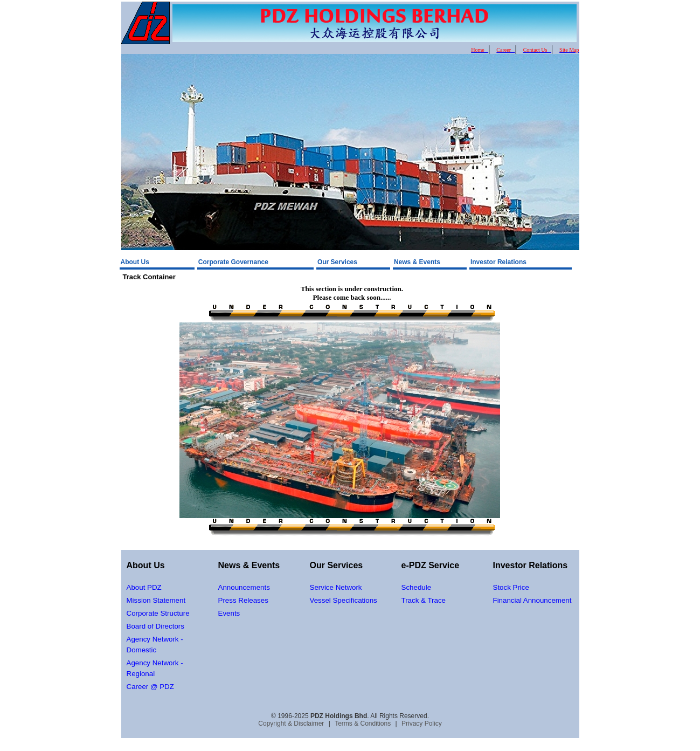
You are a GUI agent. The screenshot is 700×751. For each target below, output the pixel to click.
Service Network (336, 587)
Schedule (417, 587)
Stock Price (511, 587)
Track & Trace (424, 600)
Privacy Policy (422, 724)
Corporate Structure (158, 613)
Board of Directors (155, 626)
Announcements (244, 587)
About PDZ (144, 587)
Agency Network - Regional (155, 668)
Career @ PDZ (150, 687)
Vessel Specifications (344, 600)
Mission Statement (156, 600)
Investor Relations (498, 262)
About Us (135, 262)
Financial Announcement (532, 600)
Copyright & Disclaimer (291, 724)
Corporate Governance (233, 262)
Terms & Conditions (363, 724)
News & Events (417, 262)
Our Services (337, 262)
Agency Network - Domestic (155, 645)
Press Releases (243, 600)
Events (229, 613)
